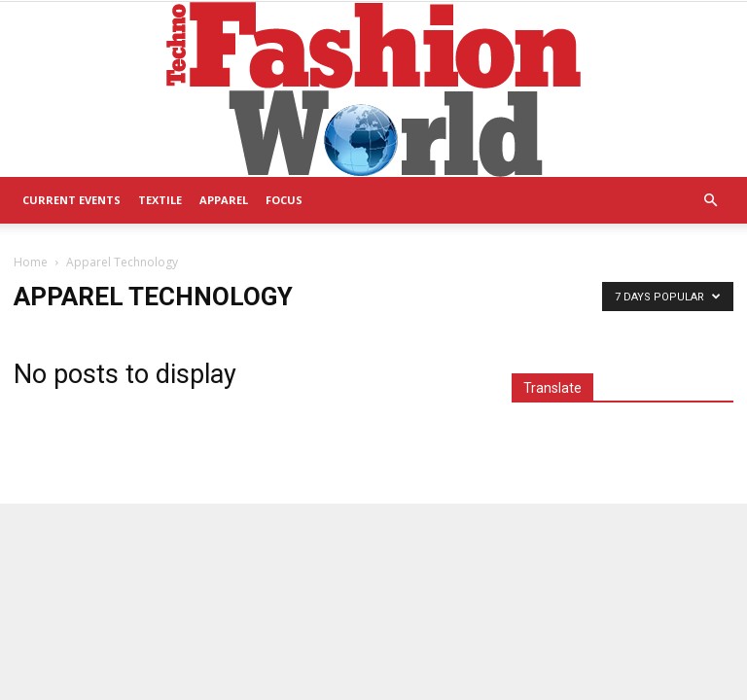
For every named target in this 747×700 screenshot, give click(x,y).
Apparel (224, 200)
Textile (160, 200)
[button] (710, 201)
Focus (284, 200)
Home (31, 262)
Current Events (71, 200)
